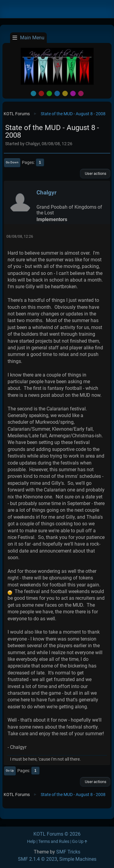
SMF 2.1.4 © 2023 (38, 859)
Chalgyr (47, 193)
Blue (57, 93)
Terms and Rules (54, 842)
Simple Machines (78, 859)
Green (49, 93)
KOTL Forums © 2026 (57, 834)
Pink (81, 93)
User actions (95, 173)
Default (33, 93)
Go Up (10, 770)
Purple (73, 93)
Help (31, 842)
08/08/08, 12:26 (20, 237)
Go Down (12, 162)
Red (41, 93)
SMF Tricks (68, 852)
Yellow (65, 93)
